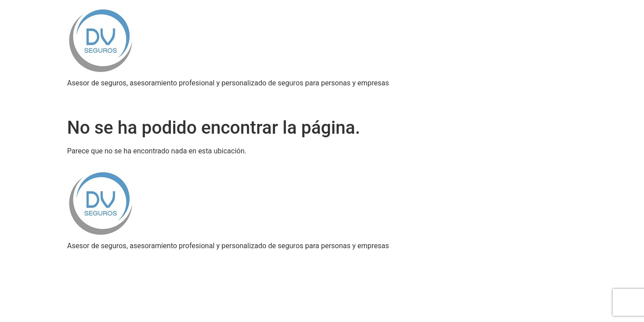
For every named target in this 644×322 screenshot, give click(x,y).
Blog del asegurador (375, 97)
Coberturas (135, 97)
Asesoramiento (190, 97)
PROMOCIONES (305, 97)
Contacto (435, 97)
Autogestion (247, 97)
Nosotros (89, 97)
